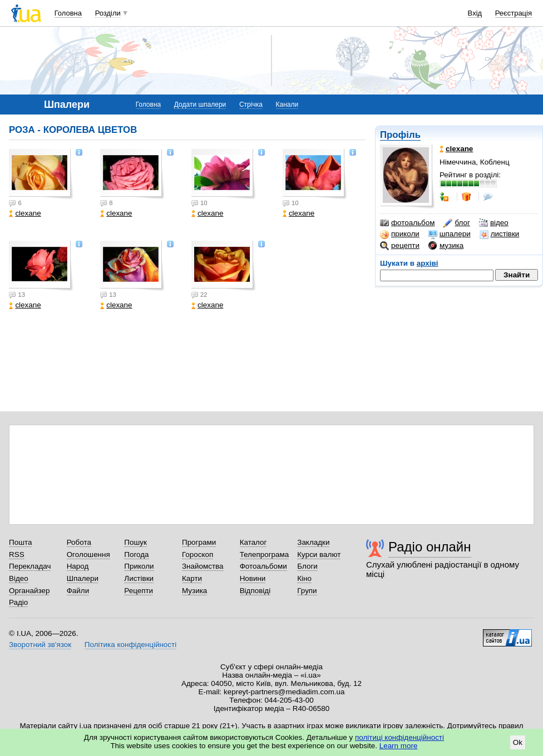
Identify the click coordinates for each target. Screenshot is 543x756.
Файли (78, 591)
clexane (25, 213)
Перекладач (30, 566)
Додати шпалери (200, 105)
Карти (192, 578)
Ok (518, 742)
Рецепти (139, 591)
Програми (199, 542)
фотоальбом (407, 223)
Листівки (139, 578)
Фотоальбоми (263, 566)
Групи (307, 591)
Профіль (400, 135)
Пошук (135, 542)
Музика (194, 591)
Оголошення (88, 554)
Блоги (307, 566)
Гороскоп (198, 554)
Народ (78, 566)
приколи (400, 234)
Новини (253, 578)
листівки (500, 234)
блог (456, 223)
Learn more (399, 746)
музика (446, 246)
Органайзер (29, 591)
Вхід (475, 13)
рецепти (400, 246)
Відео (19, 578)
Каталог (253, 542)
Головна (68, 13)
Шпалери (83, 578)
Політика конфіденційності (130, 645)
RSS (17, 554)
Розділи (108, 13)
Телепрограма (265, 554)
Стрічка (251, 105)
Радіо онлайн (430, 547)
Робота (79, 542)
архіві (428, 263)
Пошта (20, 542)
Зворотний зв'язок (40, 645)
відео (494, 223)
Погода (136, 554)
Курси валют (319, 554)
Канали (287, 105)
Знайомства (203, 566)
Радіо (18, 602)
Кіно (304, 578)
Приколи (139, 566)
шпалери (450, 234)
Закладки (313, 542)
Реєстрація (514, 13)
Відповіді (255, 591)
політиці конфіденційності (399, 737)
